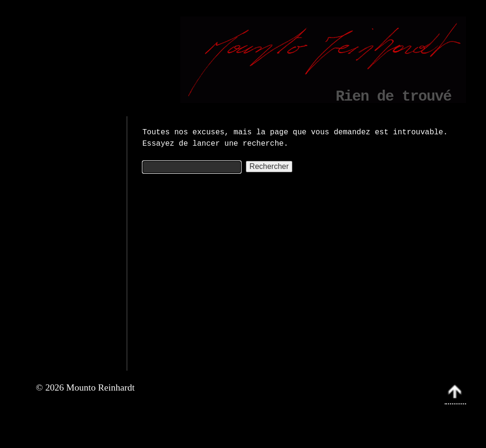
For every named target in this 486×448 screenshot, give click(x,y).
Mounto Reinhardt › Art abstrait (357, 421)
